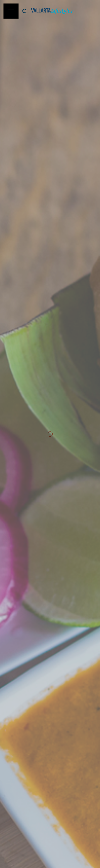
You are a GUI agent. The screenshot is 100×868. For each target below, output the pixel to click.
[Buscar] (25, 11)
